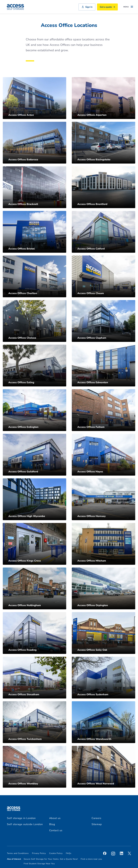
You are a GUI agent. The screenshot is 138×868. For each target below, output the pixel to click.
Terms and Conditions (18, 853)
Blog (52, 824)
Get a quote (107, 7)
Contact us (56, 830)
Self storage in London (21, 818)
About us (55, 818)
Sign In (87, 7)
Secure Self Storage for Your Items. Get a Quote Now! (51, 859)
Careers (96, 818)
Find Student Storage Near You (39, 864)
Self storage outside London (25, 824)
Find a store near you (91, 859)
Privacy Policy (39, 853)
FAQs (69, 853)
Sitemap (97, 824)
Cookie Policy (56, 853)
